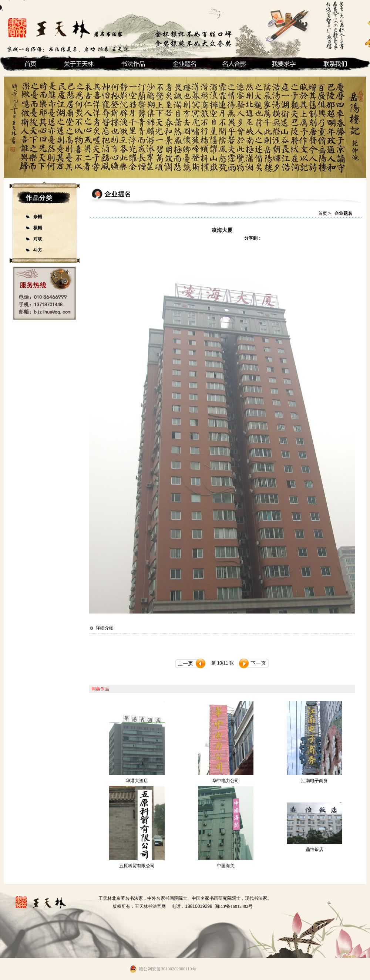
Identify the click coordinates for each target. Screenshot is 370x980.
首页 (323, 213)
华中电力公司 (226, 781)
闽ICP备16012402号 (234, 906)
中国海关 (226, 866)
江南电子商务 (314, 781)
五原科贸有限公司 (137, 866)
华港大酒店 (137, 781)
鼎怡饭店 (314, 849)
